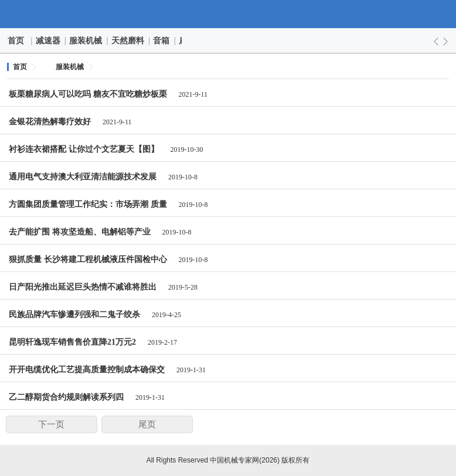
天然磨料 (128, 40)
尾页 (147, 424)
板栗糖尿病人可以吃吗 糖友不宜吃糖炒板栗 (88, 94)
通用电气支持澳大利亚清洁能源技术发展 (83, 177)
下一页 (51, 424)
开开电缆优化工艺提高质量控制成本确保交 (87, 370)
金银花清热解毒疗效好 (50, 122)
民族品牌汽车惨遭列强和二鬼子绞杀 (74, 314)
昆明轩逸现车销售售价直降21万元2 (72, 342)
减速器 (49, 40)
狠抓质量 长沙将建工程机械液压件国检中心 (88, 259)
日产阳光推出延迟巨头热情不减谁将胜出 (83, 287)
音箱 (162, 40)
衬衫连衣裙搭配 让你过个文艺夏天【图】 (84, 149)
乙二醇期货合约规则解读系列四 (66, 397)
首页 (16, 40)
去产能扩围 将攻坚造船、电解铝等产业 (80, 232)
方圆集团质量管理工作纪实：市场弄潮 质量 (88, 204)
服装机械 (86, 40)
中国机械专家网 (228, 14)
